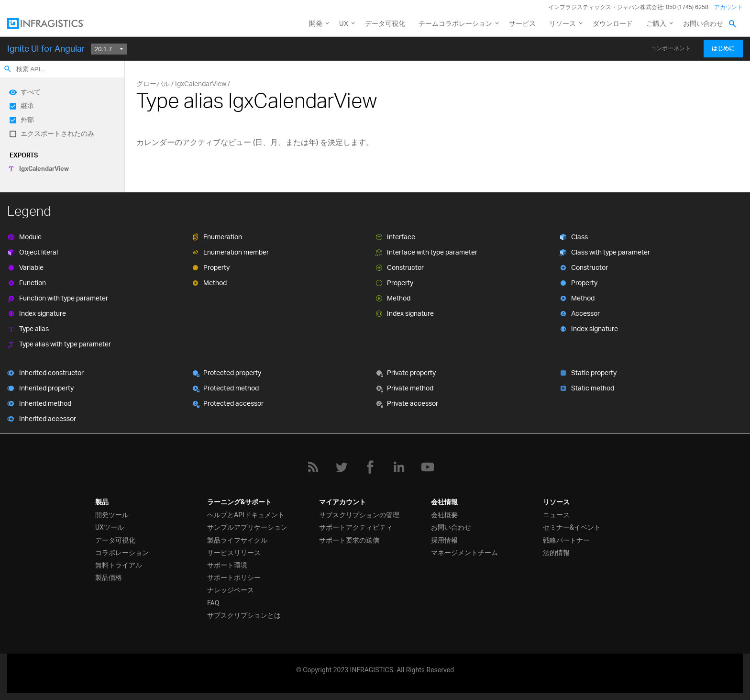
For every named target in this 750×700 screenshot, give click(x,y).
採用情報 (444, 540)
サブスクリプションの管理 (359, 515)
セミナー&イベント (572, 527)
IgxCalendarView (44, 168)
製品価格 (109, 578)
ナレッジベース (231, 590)
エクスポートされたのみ (57, 133)
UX (344, 23)
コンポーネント (671, 48)
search (8, 69)
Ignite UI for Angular (46, 48)
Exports (24, 155)
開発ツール (112, 515)
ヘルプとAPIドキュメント (246, 515)
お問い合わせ (703, 23)
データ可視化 (385, 23)
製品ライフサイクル (237, 540)
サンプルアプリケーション (247, 527)
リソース (562, 23)
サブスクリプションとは (244, 615)
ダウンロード (613, 23)
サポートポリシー (234, 578)
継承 (27, 106)
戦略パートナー (566, 540)
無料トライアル (119, 565)
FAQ (213, 603)
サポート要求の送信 (349, 540)
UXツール (110, 527)
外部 (27, 119)
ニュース (556, 515)
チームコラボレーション (455, 23)
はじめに (723, 48)
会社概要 (444, 515)
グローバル (153, 83)
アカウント (728, 7)
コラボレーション (122, 553)
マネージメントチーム (464, 553)
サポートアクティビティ (356, 527)
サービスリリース (234, 553)
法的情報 (556, 553)
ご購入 (656, 23)
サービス (522, 23)
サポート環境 (227, 565)
